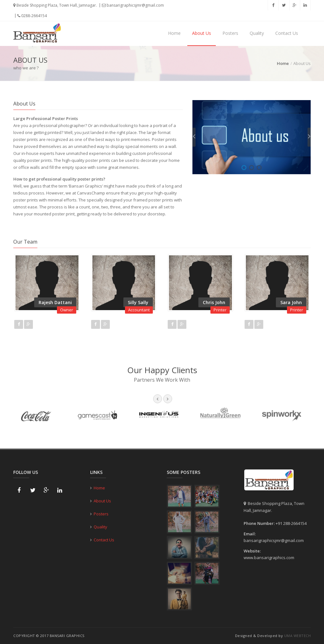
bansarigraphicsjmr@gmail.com (133, 5)
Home (174, 33)
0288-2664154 (32, 16)
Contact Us (287, 33)
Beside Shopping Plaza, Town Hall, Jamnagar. (55, 5)
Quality (257, 33)
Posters (230, 33)
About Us (202, 33)
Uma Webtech (298, 636)
